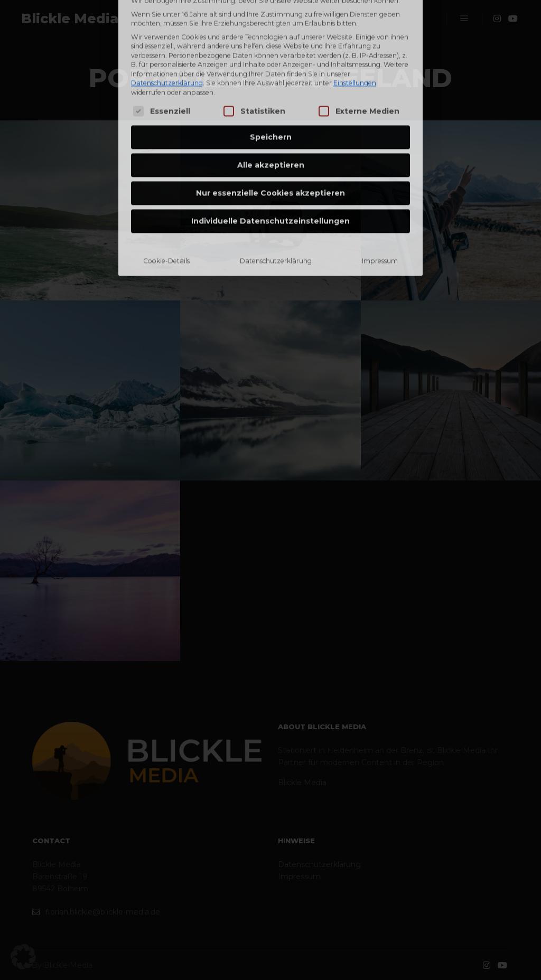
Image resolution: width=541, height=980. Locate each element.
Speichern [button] (271, 55)
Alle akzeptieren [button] (271, 83)
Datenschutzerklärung (276, 179)
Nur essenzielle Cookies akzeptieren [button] (270, 111)
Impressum (380, 179)
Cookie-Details (166, 179)
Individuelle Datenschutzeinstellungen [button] (270, 139)
